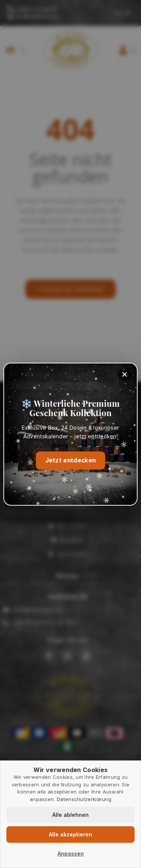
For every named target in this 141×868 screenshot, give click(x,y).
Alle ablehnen (70, 815)
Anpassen (71, 854)
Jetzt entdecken (70, 460)
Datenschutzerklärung (84, 799)
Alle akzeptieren (70, 834)
